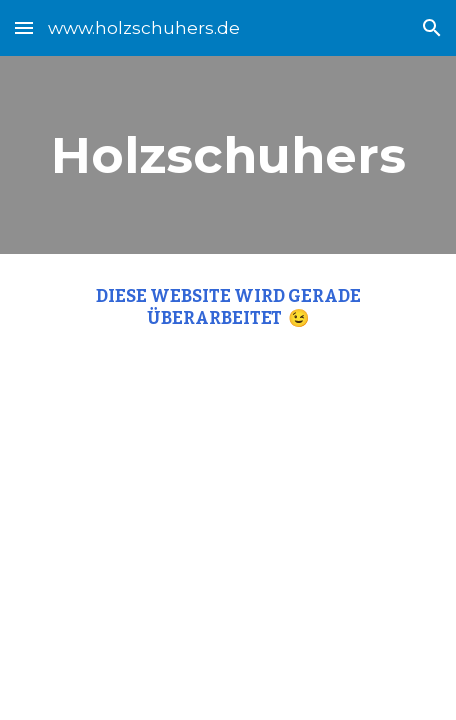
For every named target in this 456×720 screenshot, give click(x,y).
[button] (24, 27)
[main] (228, 155)
